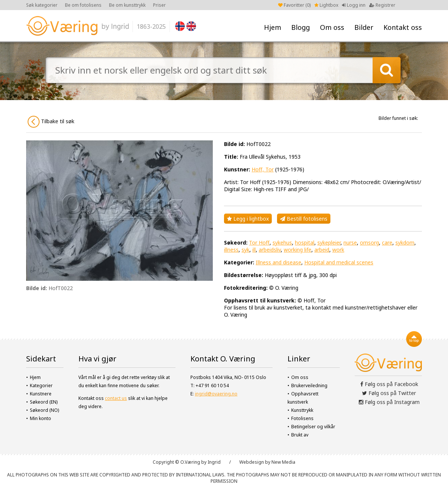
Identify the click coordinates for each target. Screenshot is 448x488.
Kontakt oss (403, 27)
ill (254, 250)
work (338, 250)
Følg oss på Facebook (389, 384)
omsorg (369, 243)
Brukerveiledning (309, 386)
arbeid (322, 250)
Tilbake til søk (51, 122)
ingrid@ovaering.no (216, 394)
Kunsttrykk (302, 410)
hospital (305, 243)
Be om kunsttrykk (127, 5)
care (387, 243)
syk (245, 250)
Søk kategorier (42, 5)
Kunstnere (41, 394)
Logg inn (354, 5)
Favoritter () (294, 5)
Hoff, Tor (263, 169)
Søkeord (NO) (44, 410)
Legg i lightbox (248, 219)
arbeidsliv (270, 250)
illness (231, 250)
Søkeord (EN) (44, 402)
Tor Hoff (259, 243)
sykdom (405, 243)
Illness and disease (279, 262)
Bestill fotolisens (304, 219)
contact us (116, 398)
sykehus (282, 243)
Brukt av (300, 435)
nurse (350, 243)
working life (298, 250)
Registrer (382, 5)
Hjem (273, 27)
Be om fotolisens (83, 5)
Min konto (41, 418)
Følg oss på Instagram (389, 402)
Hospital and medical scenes (339, 262)
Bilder (364, 27)
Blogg (301, 27)
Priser (159, 5)
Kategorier (41, 386)
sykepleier (329, 243)
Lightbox (326, 5)
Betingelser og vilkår (313, 427)
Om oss (332, 27)
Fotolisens (302, 418)
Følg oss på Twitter (389, 393)
